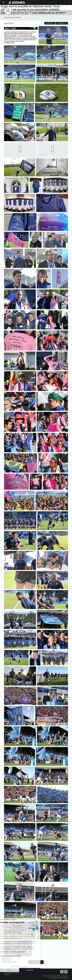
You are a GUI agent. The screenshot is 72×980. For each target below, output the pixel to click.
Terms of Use (8, 971)
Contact (7, 974)
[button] (5, 970)
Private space (63, 13)
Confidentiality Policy (11, 973)
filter (50, 23)
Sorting (62, 23)
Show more (36, 962)
